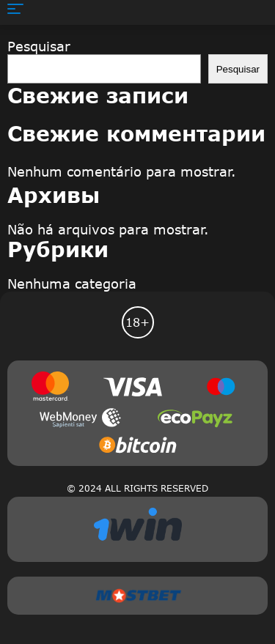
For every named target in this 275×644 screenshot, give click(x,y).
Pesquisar (39, 46)
